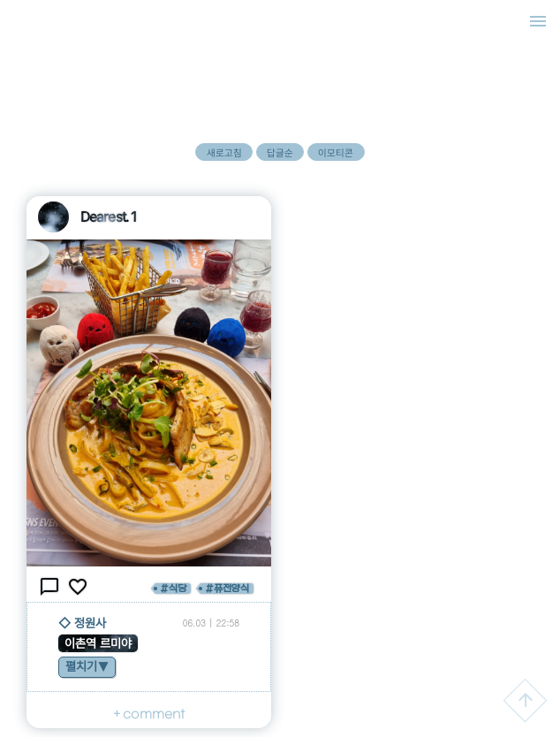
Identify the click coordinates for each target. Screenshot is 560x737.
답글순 (280, 153)
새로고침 (224, 153)
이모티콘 (336, 153)
